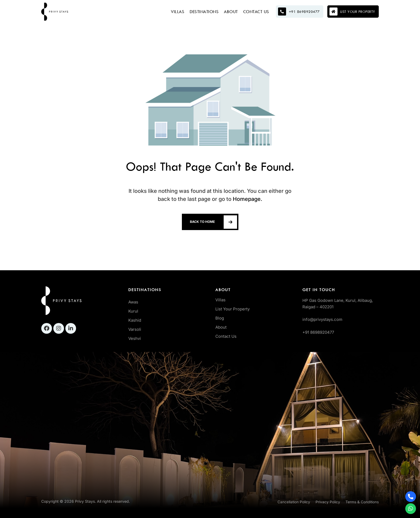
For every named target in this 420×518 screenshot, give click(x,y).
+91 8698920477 (318, 332)
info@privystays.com (322, 319)
